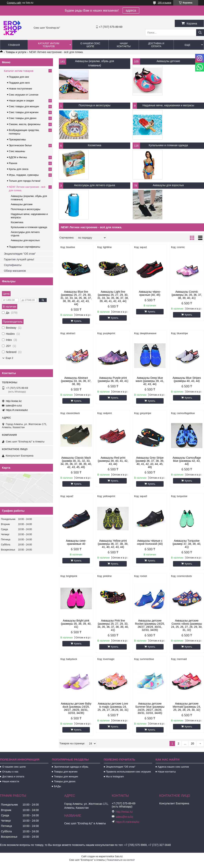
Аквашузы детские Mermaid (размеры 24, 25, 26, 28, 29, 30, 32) (187, 707)
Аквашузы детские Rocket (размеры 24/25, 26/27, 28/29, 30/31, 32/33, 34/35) (150, 625)
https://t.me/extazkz (17, 410)
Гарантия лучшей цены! (19, 259)
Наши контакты (124, 45)
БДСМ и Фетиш (18, 157)
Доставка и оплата (156, 45)
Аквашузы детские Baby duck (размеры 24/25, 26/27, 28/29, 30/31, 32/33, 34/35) (76, 708)
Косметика (95, 145)
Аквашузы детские (168, 61)
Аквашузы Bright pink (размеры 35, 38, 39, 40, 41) (76, 624)
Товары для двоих (65, 781)
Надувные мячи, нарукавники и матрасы (168, 105)
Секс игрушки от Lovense (24, 95)
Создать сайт (14, 3)
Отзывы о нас (10, 772)
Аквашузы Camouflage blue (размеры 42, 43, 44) (187, 461)
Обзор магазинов (15, 271)
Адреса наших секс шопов (173, 767)
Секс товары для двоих (23, 118)
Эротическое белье (20, 145)
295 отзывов (164, 3)
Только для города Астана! (25, 181)
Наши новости (11, 781)
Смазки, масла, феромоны (25, 124)
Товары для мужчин (66, 772)
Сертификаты (13, 265)
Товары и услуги (16, 52)
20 (192, 743)
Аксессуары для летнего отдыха (95, 185)
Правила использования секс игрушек (128, 772)
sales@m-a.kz (14, 406)
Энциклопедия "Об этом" (20, 254)
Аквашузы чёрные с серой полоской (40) (150, 542)
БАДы (57, 786)
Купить (78, 321)
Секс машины (17, 151)
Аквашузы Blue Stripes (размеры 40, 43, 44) (187, 379)
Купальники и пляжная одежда (168, 145)
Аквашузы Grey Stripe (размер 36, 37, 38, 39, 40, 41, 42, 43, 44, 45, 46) (150, 462)
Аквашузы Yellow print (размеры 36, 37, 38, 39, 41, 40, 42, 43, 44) (113, 544)
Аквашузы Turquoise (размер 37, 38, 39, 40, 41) (187, 544)
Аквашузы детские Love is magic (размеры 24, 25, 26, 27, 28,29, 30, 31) (113, 707)
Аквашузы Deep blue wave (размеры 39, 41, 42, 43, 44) (150, 381)
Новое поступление (20, 89)
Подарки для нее (19, 77)
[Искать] (200, 33)
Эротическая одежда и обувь (71, 767)
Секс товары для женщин (24, 106)
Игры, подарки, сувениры (24, 175)
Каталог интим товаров (49, 45)
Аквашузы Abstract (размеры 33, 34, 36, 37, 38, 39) (76, 381)
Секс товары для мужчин (24, 112)
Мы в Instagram (115, 776)
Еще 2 (9, 358)
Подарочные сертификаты (24, 247)
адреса (131, 10)
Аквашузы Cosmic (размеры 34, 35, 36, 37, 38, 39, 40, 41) (187, 295)
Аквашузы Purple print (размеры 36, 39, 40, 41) (113, 379)
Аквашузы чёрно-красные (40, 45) (150, 293)
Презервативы (17, 139)
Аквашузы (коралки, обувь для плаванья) (95, 63)
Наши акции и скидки (21, 101)
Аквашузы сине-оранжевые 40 (76, 542)
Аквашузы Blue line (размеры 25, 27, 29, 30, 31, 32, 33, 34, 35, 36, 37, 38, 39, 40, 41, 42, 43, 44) (76, 298)
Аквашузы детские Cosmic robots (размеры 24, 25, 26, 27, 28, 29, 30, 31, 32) (187, 625)
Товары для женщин (66, 776)
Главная (14, 45)
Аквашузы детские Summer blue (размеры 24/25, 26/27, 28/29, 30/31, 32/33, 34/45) (150, 708)
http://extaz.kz (14, 401)
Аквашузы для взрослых (168, 185)
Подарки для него (19, 83)
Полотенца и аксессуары (95, 105)
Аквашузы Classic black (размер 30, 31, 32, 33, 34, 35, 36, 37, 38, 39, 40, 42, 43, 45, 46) (76, 462)
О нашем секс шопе (90, 45)
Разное (13, 163)
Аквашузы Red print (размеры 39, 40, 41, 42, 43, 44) (113, 461)
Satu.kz (119, 856)
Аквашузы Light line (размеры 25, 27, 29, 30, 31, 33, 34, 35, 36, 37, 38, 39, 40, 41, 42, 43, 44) (113, 296)
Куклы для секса (19, 169)
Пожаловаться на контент (121, 860)
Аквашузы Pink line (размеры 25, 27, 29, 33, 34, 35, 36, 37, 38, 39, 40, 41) (113, 625)
